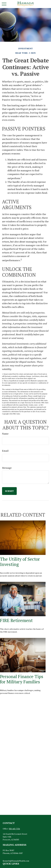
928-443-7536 (14, 829)
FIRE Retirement (16, 620)
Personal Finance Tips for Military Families (22, 679)
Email (5, 451)
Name (5, 434)
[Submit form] (9, 491)
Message (7, 468)
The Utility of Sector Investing (20, 562)
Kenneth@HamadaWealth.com (16, 861)
